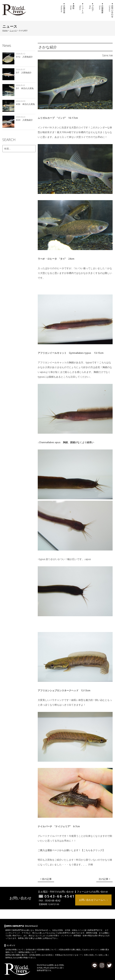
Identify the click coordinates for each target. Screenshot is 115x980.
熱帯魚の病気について (27, 952)
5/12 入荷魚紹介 (24, 57)
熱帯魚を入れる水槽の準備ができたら (21, 958)
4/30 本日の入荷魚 (25, 104)
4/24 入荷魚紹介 (24, 120)
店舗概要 (101, 10)
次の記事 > (104, 879)
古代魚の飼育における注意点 (41, 955)
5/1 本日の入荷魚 (25, 88)
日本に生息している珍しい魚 (96, 955)
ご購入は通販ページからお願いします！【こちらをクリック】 (71, 850)
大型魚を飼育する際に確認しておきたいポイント (78, 950)
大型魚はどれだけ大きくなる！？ (68, 955)
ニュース (82, 10)
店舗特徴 (63, 10)
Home (5, 30)
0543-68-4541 (60, 896)
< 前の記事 (46, 879)
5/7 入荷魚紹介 (24, 73)
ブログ (91, 10)
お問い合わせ (111, 10)
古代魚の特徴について (14, 950)
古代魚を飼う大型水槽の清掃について (41, 950)
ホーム (53, 10)
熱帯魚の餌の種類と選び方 (16, 955)
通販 (72, 10)
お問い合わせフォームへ (92, 900)
